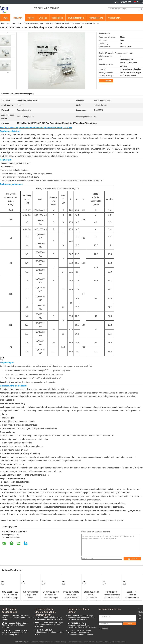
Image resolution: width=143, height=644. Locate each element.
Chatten (106, 81)
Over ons (43, 18)
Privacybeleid (20, 642)
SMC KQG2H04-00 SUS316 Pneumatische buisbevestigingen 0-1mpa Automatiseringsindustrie (91, 595)
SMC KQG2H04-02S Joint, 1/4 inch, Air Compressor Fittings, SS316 (10, 595)
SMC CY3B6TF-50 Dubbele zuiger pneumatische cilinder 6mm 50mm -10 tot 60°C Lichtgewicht (81, 618)
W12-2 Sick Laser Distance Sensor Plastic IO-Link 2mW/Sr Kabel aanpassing (15, 625)
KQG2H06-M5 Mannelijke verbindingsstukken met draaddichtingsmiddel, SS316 (132, 595)
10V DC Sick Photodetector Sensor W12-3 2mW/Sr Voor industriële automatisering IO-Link (15, 633)
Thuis (5, 18)
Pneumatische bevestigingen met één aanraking (61, 520)
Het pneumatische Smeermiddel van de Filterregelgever (45, 611)
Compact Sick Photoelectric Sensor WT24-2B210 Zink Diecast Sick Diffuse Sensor (17, 618)
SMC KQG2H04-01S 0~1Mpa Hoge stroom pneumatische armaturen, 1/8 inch (31, 595)
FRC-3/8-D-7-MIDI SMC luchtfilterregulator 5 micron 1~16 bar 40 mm (49, 632)
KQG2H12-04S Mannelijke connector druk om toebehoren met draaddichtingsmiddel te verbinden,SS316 (112, 595)
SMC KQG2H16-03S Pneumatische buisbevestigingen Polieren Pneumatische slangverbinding (51, 595)
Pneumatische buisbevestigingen (31, 23)
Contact (132, 559)
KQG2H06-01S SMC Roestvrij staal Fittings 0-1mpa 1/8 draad (71, 595)
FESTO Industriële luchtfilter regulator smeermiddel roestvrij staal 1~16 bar (49, 618)
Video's (31, 18)
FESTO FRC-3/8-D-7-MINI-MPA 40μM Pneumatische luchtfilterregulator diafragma (49, 625)
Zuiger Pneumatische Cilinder (79, 611)
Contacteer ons (96, 18)
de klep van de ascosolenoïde (9, 611)
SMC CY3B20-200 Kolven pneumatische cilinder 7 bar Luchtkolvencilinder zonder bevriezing (82, 625)
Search (141, 9)
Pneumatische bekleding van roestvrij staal (104, 520)
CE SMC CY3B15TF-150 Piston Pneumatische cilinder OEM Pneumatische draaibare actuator (81, 633)
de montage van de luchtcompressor (22, 520)
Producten (17, 18)
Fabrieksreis (57, 18)
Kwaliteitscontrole (76, 18)
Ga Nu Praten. (114, 18)
